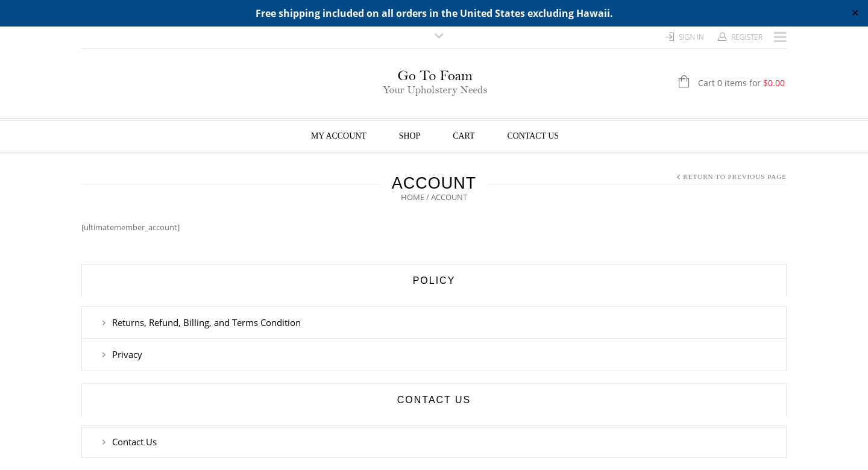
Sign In (691, 37)
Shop (410, 136)
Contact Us (533, 136)
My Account (339, 136)
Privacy (127, 354)
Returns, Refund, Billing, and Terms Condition (206, 322)
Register (747, 37)
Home (413, 197)
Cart (464, 136)
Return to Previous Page (735, 177)
